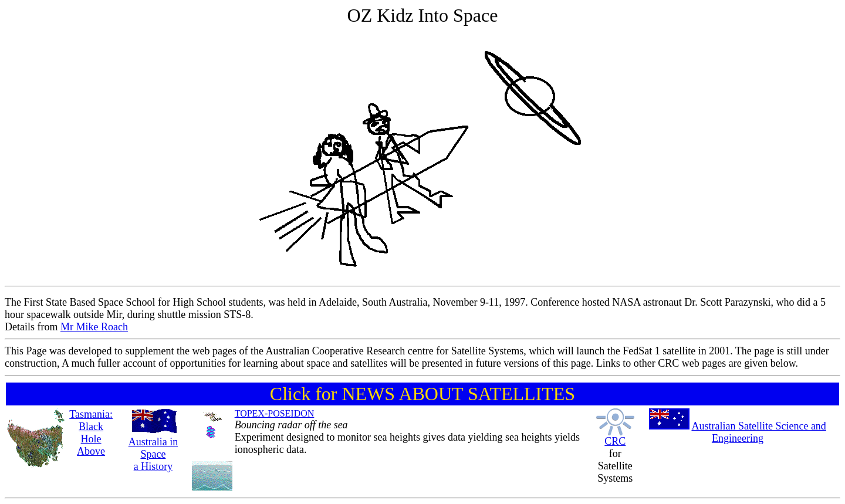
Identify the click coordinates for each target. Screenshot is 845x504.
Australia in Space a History (153, 454)
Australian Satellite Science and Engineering (758, 432)
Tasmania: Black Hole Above (91, 433)
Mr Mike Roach (94, 327)
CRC (615, 441)
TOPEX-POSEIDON (275, 413)
